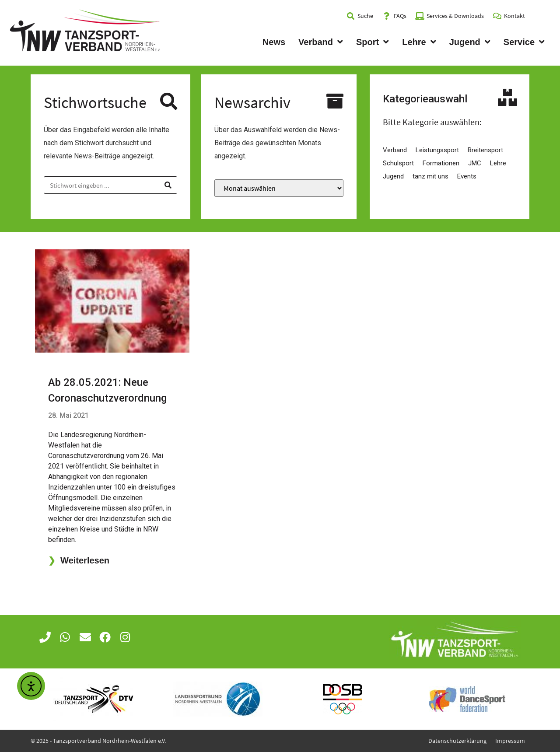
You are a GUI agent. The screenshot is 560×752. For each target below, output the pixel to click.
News (274, 42)
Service (524, 42)
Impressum (510, 741)
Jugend (470, 42)
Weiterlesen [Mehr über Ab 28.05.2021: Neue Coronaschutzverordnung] (79, 560)
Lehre (419, 42)
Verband (321, 42)
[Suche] (168, 185)
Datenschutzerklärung (457, 741)
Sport (373, 42)
